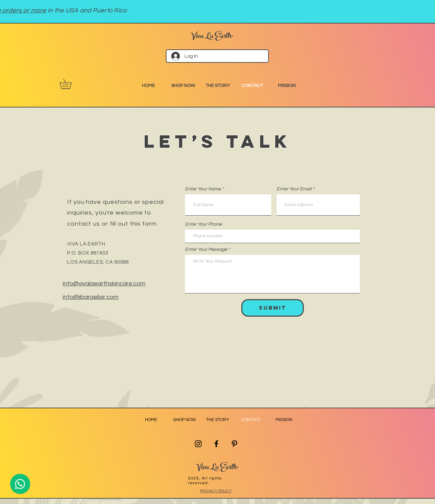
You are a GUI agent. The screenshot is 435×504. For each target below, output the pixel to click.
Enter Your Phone (203, 224)
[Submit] (273, 308)
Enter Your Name (203, 189)
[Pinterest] (234, 444)
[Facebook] (216, 444)
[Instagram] (198, 444)
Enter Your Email (294, 189)
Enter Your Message (206, 249)
